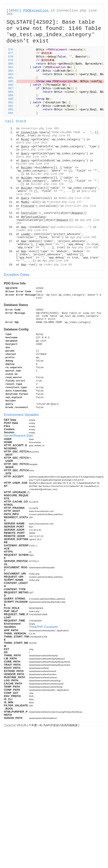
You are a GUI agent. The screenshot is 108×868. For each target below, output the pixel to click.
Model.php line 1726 (74, 198)
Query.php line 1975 (32, 157)
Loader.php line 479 (32, 230)
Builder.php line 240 (47, 174)
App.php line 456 (85, 247)
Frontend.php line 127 (64, 202)
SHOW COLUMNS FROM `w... (71, 132)
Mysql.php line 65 (56, 136)
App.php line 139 (55, 261)
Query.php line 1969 (37, 150)
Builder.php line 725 (47, 184)
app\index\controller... (69, 227)
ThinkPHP (10, 725)
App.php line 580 (83, 237)
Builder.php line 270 (32, 164)
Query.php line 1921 (32, 143)
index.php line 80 (58, 265)
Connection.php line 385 (40, 129)
